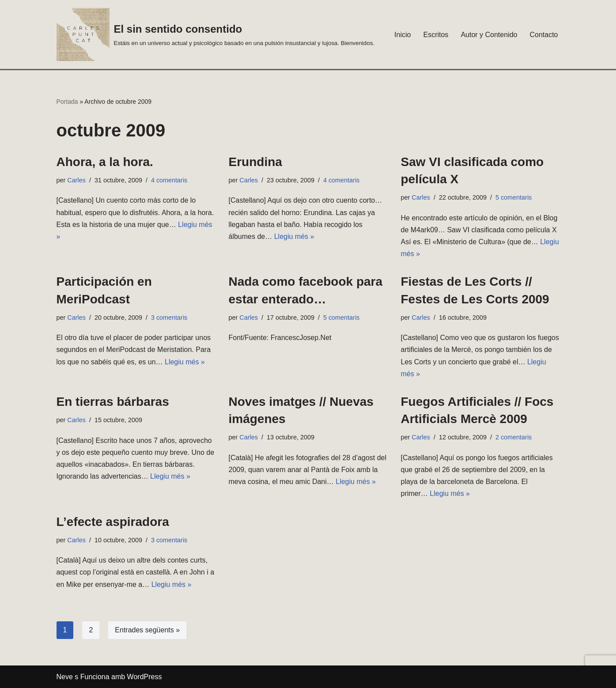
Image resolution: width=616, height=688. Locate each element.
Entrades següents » (147, 630)
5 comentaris (514, 197)
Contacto (544, 35)
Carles (76, 180)
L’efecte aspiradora (113, 522)
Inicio (402, 35)
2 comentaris (514, 437)
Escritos (436, 35)
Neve (65, 677)
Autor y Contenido (489, 35)
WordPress (145, 677)
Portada (67, 102)
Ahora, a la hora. (105, 162)
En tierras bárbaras (113, 402)
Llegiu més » (294, 236)
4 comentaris (169, 180)
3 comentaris (169, 318)
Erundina (255, 162)
